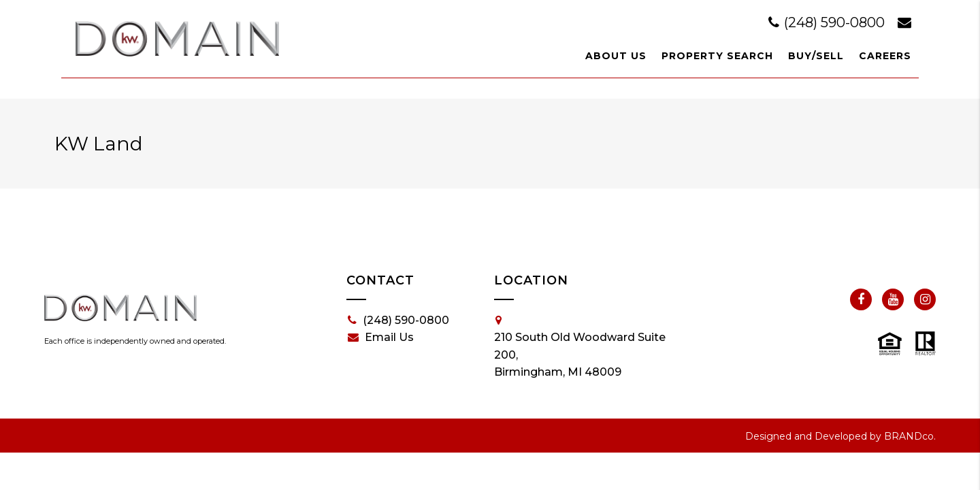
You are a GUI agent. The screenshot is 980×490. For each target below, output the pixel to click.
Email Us (381, 338)
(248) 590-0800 (828, 22)
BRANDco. (910, 436)
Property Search (717, 56)
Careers (885, 56)
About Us (616, 56)
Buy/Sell (816, 56)
